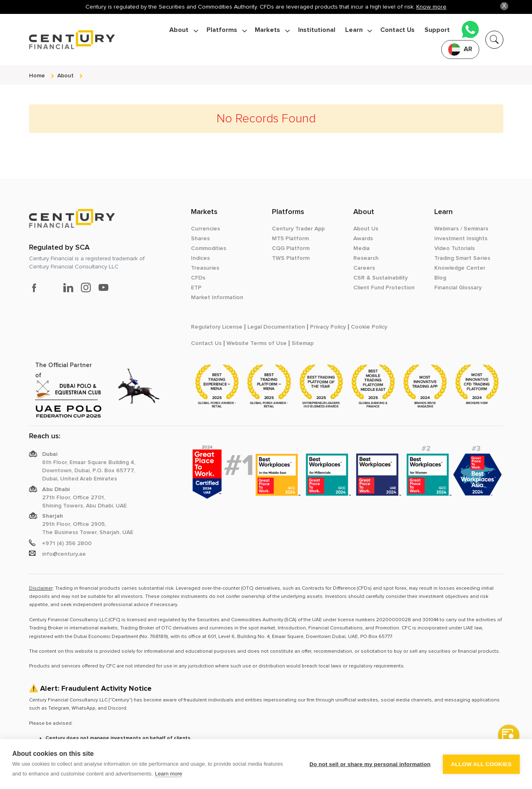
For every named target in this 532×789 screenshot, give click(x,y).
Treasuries (205, 268)
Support (437, 30)
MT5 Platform (290, 239)
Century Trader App (298, 229)
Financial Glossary (458, 288)
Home (37, 76)
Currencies (205, 229)
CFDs (198, 278)
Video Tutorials (455, 248)
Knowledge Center (460, 268)
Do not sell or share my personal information (370, 764)
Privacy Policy (328, 327)
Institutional (317, 30)
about (65, 76)
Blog (440, 278)
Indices (200, 258)
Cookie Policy (369, 327)
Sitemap (303, 343)
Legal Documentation (276, 327)
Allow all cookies (481, 764)
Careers (364, 268)
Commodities (209, 248)
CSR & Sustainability (380, 278)
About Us (366, 229)
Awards (363, 239)
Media (361, 248)
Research (366, 258)
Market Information (217, 298)
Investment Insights (461, 239)
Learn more (168, 774)
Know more (431, 7)
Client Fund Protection (384, 288)
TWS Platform (291, 258)
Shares (200, 239)
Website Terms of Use (257, 343)
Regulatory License (217, 327)
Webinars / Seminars (461, 229)
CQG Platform (291, 248)
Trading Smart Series (462, 258)
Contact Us (397, 30)
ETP (196, 288)
